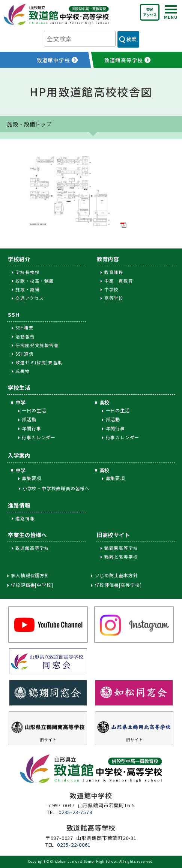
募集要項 (31, 478)
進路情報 (19, 505)
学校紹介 (19, 259)
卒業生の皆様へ (27, 535)
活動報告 (25, 337)
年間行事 (31, 428)
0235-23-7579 (75, 812)
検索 (132, 39)
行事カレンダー (39, 437)
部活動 (29, 419)
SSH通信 (24, 354)
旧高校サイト (114, 535)
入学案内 (19, 455)
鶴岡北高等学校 (121, 557)
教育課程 (114, 272)
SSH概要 (24, 328)
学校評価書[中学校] (32, 585)
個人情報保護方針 (30, 575)
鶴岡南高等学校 (121, 548)
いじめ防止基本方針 (117, 575)
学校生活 (19, 387)
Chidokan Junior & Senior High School (84, 861)
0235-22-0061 (74, 845)
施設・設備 (27, 289)
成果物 (23, 371)
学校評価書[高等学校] (118, 585)
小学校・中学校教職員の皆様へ (56, 488)
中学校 (111, 289)
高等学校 (114, 298)
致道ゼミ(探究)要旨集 (39, 362)
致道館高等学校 (32, 548)
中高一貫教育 (119, 281)
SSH (14, 314)
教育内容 (108, 259)
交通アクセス (150, 12)
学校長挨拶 (27, 272)
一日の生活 (34, 410)
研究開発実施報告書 (37, 345)
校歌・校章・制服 (35, 281)
